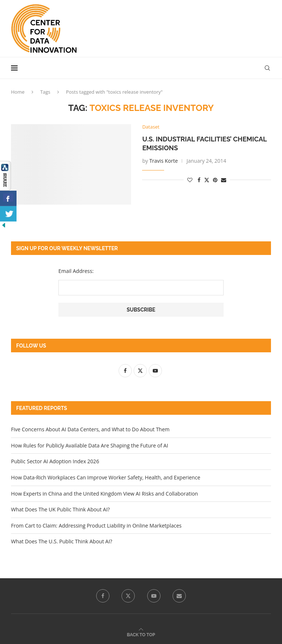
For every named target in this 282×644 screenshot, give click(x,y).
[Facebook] (103, 596)
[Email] (179, 596)
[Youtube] (154, 596)
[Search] (267, 68)
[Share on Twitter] (207, 180)
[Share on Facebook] (199, 180)
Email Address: (76, 271)
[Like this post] (190, 180)
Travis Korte (164, 161)
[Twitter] (128, 596)
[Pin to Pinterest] (215, 180)
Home (18, 92)
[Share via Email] (224, 180)
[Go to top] (141, 634)
